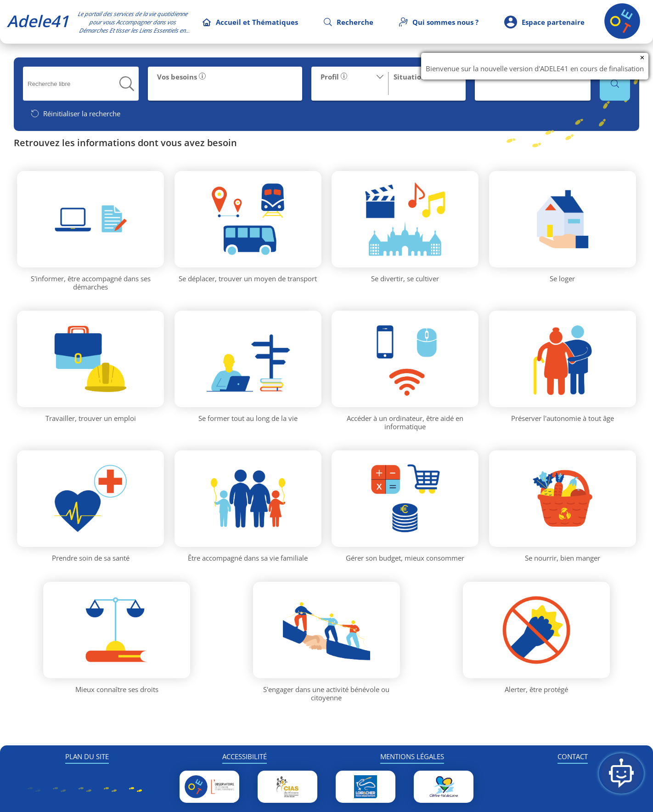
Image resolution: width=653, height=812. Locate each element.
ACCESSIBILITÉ (245, 757)
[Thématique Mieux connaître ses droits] (117, 630)
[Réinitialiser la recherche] (75, 114)
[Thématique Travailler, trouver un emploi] (90, 359)
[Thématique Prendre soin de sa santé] (90, 499)
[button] (127, 84)
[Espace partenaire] (544, 22)
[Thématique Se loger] (563, 219)
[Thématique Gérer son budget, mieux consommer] (405, 499)
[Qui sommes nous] (439, 22)
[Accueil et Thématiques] (250, 22)
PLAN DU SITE (87, 757)
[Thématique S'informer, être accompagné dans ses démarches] (90, 219)
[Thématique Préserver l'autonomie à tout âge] (563, 359)
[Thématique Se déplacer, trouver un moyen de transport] (248, 219)
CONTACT (573, 757)
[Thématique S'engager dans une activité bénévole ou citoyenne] (326, 630)
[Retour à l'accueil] (622, 36)
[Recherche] (349, 22)
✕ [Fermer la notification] (642, 58)
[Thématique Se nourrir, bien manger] (563, 499)
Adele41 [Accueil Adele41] (38, 21)
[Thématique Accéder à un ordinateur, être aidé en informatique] (405, 359)
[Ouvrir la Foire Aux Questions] (621, 773)
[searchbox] (74, 84)
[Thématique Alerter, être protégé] (536, 630)
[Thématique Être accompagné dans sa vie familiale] (248, 499)
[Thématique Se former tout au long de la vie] (248, 359)
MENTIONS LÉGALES (412, 757)
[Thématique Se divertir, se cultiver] (405, 219)
